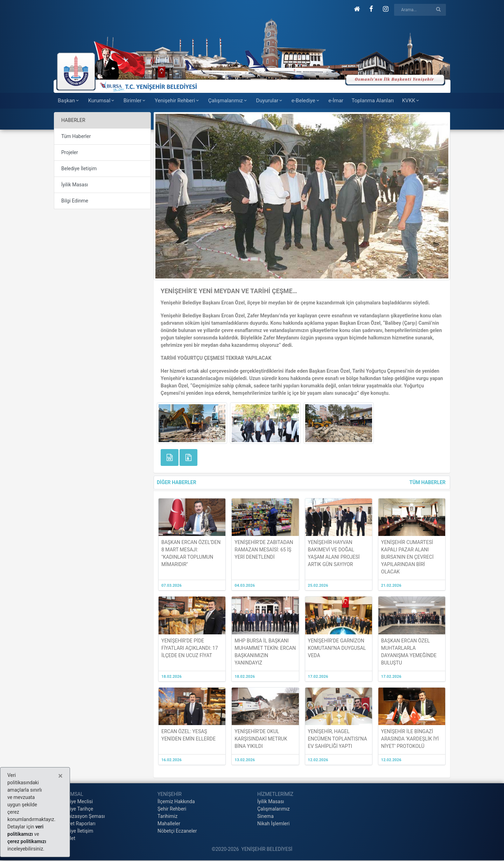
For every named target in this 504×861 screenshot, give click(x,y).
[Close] (60, 776)
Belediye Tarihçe (75, 809)
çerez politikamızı (27, 841)
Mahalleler (169, 824)
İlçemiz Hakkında (176, 801)
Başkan (69, 101)
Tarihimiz (167, 816)
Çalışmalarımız (228, 101)
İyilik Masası (75, 185)
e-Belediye (306, 101)
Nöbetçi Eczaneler (177, 831)
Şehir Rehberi (172, 809)
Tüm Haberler (76, 136)
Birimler (135, 101)
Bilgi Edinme (75, 201)
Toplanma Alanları (373, 101)
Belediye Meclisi (75, 801)
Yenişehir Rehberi (177, 101)
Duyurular (270, 101)
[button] (357, 9)
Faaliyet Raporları (77, 824)
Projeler (70, 152)
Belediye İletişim (79, 168)
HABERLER (73, 120)
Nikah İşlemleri (273, 824)
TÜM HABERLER (428, 482)
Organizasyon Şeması (81, 816)
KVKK (411, 101)
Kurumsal (102, 101)
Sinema (265, 816)
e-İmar (336, 101)
